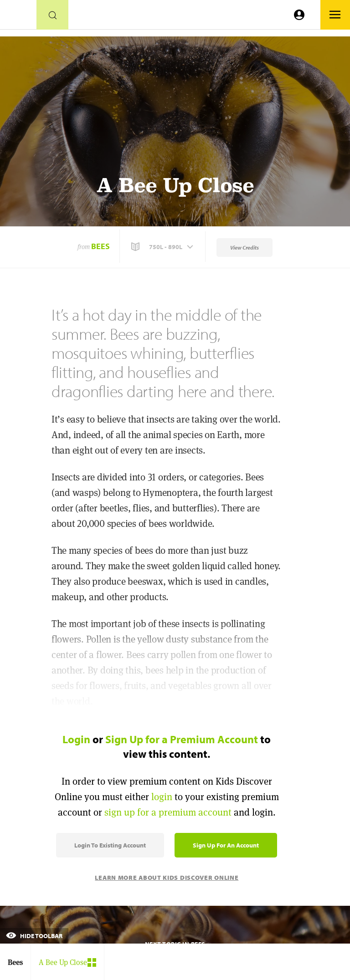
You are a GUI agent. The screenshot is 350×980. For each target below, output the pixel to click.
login (162, 797)
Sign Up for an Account (226, 845)
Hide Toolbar (34, 936)
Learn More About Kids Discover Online (167, 878)
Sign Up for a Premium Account (182, 739)
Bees (100, 246)
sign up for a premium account (168, 812)
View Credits (244, 248)
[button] (163, 247)
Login (76, 739)
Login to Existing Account (110, 845)
